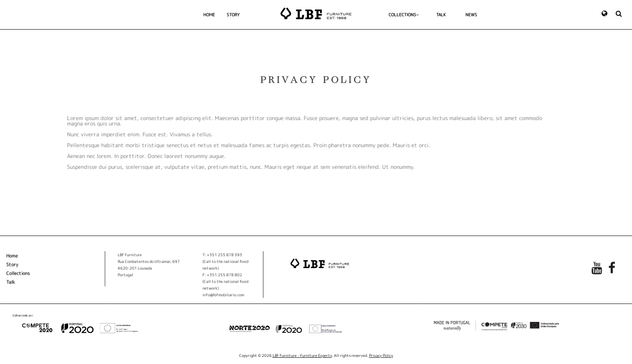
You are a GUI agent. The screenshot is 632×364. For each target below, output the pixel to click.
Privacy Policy (381, 355)
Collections (18, 276)
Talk (11, 284)
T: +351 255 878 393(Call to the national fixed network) (225, 264)
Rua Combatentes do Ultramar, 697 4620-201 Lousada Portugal (149, 270)
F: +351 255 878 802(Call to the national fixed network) (225, 284)
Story (12, 267)
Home (12, 258)
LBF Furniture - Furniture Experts (302, 355)
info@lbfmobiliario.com (223, 297)
